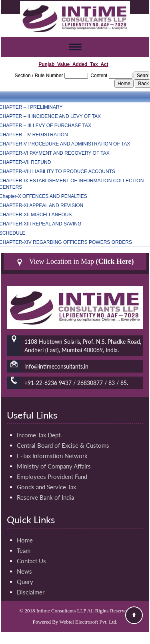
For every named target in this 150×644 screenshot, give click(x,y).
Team (24, 550)
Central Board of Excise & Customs (63, 445)
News (24, 571)
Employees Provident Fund (52, 477)
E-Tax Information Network (52, 456)
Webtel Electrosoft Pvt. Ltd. (88, 622)
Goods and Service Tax (46, 487)
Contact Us (31, 561)
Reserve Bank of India (45, 497)
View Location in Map (75, 262)
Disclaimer (31, 592)
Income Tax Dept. (39, 435)
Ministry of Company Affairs (54, 466)
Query (25, 582)
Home (25, 540)
